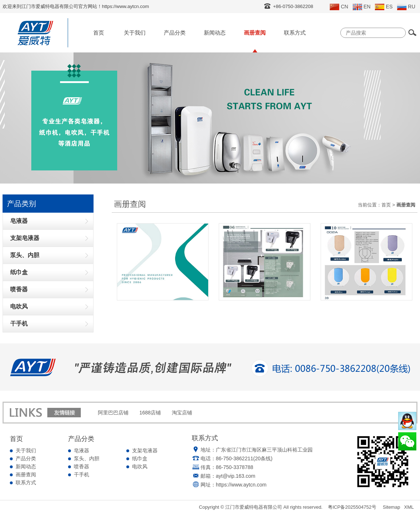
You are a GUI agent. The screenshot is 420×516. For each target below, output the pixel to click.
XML (409, 507)
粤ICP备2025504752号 (352, 507)
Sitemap (392, 507)
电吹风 (140, 466)
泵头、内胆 (87, 458)
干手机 (82, 474)
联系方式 (295, 33)
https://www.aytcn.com (241, 485)
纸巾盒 (140, 458)
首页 (99, 33)
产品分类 (175, 33)
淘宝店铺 (182, 413)
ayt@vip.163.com (235, 476)
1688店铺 (150, 413)
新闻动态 (215, 33)
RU (406, 7)
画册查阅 (255, 33)
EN (362, 7)
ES (384, 7)
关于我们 (135, 33)
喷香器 (82, 466)
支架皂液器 (145, 450)
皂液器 (82, 450)
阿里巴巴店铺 (113, 413)
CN (339, 7)
